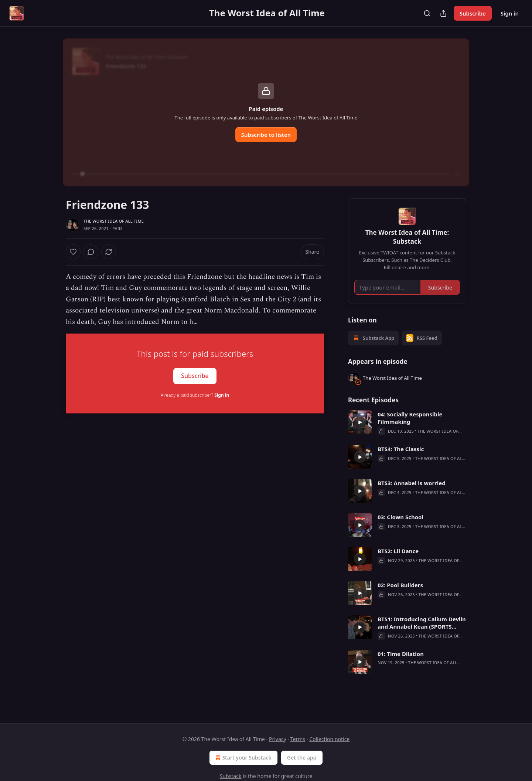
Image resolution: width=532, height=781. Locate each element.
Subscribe (473, 13)
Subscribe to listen (266, 135)
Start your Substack (243, 758)
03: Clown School (400, 528)
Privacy (278, 739)
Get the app (302, 758)
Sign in (510, 13)
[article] (407, 433)
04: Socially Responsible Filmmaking (410, 429)
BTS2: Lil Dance (398, 562)
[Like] (73, 252)
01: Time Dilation (401, 665)
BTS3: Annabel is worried (412, 494)
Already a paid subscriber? (195, 395)
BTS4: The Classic (401, 460)
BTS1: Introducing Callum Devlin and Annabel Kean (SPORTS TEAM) (422, 633)
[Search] (427, 13)
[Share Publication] (443, 13)
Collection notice (329, 739)
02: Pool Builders (400, 596)
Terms (298, 739)
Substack (231, 776)
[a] (360, 433)
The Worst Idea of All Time (114, 221)
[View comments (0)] (110, 252)
